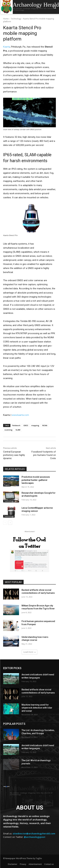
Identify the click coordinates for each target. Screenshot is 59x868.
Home (6, 19)
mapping (35, 425)
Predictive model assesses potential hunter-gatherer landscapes (36, 480)
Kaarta (7, 47)
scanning (8, 430)
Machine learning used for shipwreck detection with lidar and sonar (37, 708)
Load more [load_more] (29, 652)
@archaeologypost (35, 837)
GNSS (26, 425)
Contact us (49, 864)
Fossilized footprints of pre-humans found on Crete (44, 455)
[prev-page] (5, 523)
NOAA (45, 425)
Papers (7, 485)
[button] (54, 7)
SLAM (18, 430)
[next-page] (10, 523)
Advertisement (35, 864)
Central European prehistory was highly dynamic (14, 455)
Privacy (23, 864)
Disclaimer (13, 864)
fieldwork (16, 425)
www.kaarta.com (20, 415)
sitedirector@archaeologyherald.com (34, 834)
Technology (16, 19)
